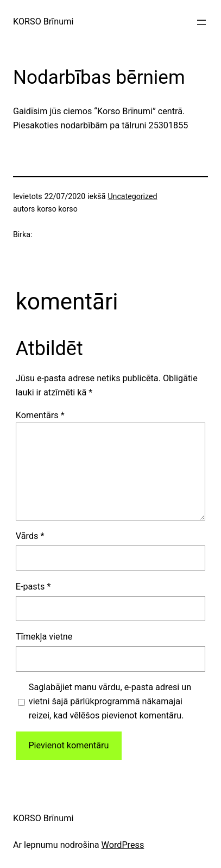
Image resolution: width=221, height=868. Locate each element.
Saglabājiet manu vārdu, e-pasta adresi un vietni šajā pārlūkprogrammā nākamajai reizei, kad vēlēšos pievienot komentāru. (110, 701)
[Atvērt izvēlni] (201, 22)
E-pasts (33, 587)
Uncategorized (132, 196)
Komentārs (40, 415)
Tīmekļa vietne (44, 637)
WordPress (123, 845)
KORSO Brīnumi (43, 21)
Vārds (30, 536)
